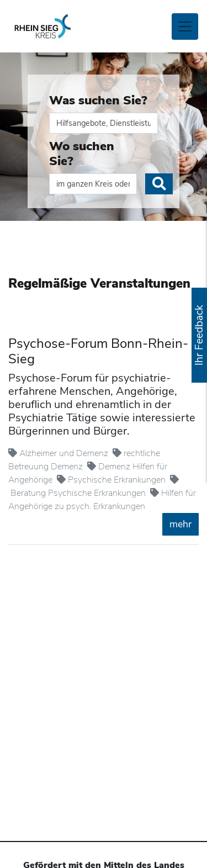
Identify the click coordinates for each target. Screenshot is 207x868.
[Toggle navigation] (185, 27)
